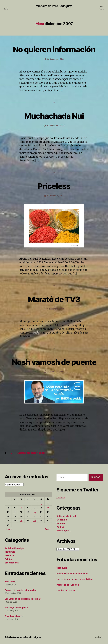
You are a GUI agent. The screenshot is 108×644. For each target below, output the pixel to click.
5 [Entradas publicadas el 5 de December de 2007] (21, 508)
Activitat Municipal (14, 548)
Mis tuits (61, 498)
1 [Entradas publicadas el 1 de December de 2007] (41, 504)
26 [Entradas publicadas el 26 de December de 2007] (21, 521)
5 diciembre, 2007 (56, 371)
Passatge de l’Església (16, 607)
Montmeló (10, 552)
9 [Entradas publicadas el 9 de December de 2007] (48, 508)
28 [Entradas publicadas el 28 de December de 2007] (35, 521)
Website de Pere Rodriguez (54, 6)
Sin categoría (12, 563)
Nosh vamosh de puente (54, 362)
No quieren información (54, 49)
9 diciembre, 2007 (56, 309)
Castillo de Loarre (14, 616)
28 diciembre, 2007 (56, 59)
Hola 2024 (10, 582)
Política (9, 559)
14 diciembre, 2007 (56, 196)
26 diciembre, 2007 (56, 125)
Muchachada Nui (54, 116)
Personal (9, 555)
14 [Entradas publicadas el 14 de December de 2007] (35, 512)
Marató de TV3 (54, 299)
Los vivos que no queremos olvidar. (23, 599)
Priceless (54, 186)
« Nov (9, 529)
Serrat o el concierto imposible (21, 590)
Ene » (48, 529)
